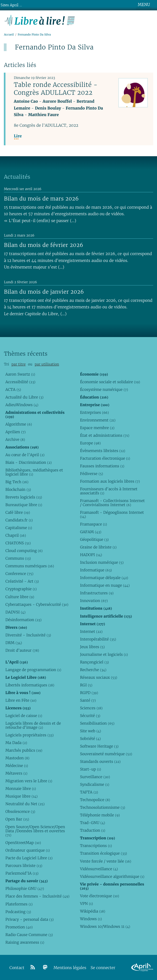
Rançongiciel (94, 662)
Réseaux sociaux (98, 677)
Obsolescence (20, 811)
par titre (19, 364)
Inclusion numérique (102, 562)
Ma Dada (16, 743)
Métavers (16, 773)
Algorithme (19, 424)
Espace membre (97, 428)
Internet (91, 631)
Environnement (98, 420)
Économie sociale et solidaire (110, 382)
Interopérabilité (98, 639)
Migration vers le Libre (29, 781)
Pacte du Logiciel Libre (29, 858)
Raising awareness (25, 942)
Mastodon (18, 758)
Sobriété (90, 739)
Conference (19, 574)
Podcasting (18, 912)
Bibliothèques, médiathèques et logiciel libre (34, 472)
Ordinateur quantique (28, 850)
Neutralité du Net (25, 804)
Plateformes (19, 904)
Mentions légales (70, 968)
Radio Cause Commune (29, 935)
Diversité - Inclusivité (28, 635)
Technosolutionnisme (102, 807)
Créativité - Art (22, 581)
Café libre (18, 512)
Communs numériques (30, 566)
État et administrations (104, 435)
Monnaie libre (21, 789)
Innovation (94, 601)
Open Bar (17, 819)
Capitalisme (19, 528)
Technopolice (95, 800)
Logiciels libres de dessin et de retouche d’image (33, 725)
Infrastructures (97, 593)
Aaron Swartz (20, 374)
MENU (144, 5)
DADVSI (15, 612)
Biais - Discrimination (29, 462)
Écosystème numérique (104, 389)
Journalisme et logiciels (104, 654)
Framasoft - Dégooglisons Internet (112, 514)
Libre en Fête (21, 700)
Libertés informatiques (30, 685)
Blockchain (18, 489)
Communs (18, 558)
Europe (90, 443)
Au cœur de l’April (25, 455)
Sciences (91, 708)
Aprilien (16, 432)
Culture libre (20, 597)
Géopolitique (94, 539)
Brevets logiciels (24, 497)
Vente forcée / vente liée (105, 861)
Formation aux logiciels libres (110, 481)
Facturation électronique (105, 458)
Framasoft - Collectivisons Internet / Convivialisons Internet (112, 503)
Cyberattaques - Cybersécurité (37, 604)
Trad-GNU (92, 823)
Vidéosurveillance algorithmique (112, 876)
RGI (86, 685)
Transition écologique (103, 853)
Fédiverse (91, 474)
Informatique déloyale (104, 578)
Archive (15, 439)
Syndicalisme (95, 784)
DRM (14, 643)
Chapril (16, 535)
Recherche (93, 670)
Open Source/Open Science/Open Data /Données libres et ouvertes (35, 831)
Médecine (17, 766)
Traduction (92, 830)
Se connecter (103, 968)
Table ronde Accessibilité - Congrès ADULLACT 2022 (56, 89)
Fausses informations (102, 466)
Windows (91, 919)
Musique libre (22, 796)
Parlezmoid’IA (22, 873)
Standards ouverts (100, 761)
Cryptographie (21, 589)
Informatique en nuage (105, 585)
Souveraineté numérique (106, 754)
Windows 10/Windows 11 (105, 926)
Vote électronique (99, 896)
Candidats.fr (19, 520)
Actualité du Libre (24, 397)
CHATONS (18, 543)
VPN (86, 904)
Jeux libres (92, 647)
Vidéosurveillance (99, 869)
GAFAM (91, 532)
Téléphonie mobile (100, 815)
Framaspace (93, 524)
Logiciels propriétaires (30, 735)
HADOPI (91, 555)
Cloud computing (24, 551)
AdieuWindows (22, 405)
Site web (90, 731)
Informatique (96, 570)
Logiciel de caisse (24, 716)
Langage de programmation (33, 670)
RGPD (89, 693)
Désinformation (24, 620)
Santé (88, 700)
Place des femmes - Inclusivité (37, 896)
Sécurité (90, 716)
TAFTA (89, 792)
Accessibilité (21, 382)
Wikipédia (92, 911)
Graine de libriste (98, 547)
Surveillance (95, 777)
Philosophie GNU (25, 889)
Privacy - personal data (30, 919)
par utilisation (47, 364)
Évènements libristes (102, 451)
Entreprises (94, 412)
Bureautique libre (24, 505)
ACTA (13, 389)
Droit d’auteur (22, 650)
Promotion (19, 927)
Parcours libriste (24, 866)
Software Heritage (99, 746)
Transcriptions (96, 846)
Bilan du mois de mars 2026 (41, 199)
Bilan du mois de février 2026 (43, 245)
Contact (17, 968)
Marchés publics (24, 750)
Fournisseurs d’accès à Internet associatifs (109, 491)
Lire (18, 136)
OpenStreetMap (23, 843)
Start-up (90, 769)
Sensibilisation (97, 723)
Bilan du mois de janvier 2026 (44, 292)
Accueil (9, 35)
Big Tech (17, 482)
